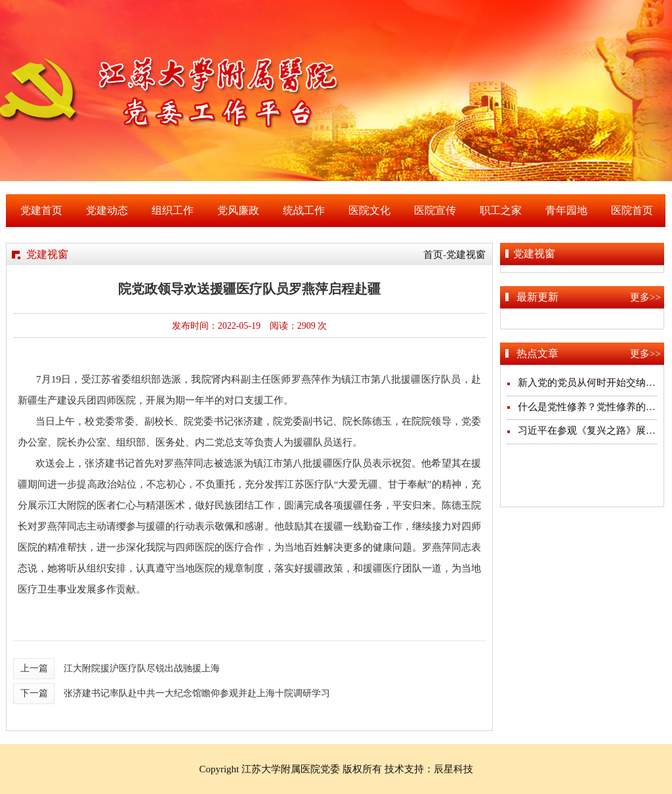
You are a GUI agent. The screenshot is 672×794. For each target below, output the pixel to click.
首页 (433, 255)
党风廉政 (238, 210)
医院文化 (369, 210)
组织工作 (173, 210)
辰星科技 (453, 769)
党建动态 (107, 210)
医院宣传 (435, 210)
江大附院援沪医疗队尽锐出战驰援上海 (142, 668)
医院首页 (632, 210)
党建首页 (41, 210)
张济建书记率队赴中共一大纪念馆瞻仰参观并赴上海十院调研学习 (197, 693)
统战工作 (304, 210)
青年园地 (566, 210)
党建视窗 (466, 255)
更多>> (645, 297)
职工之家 (501, 210)
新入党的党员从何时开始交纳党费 (592, 383)
